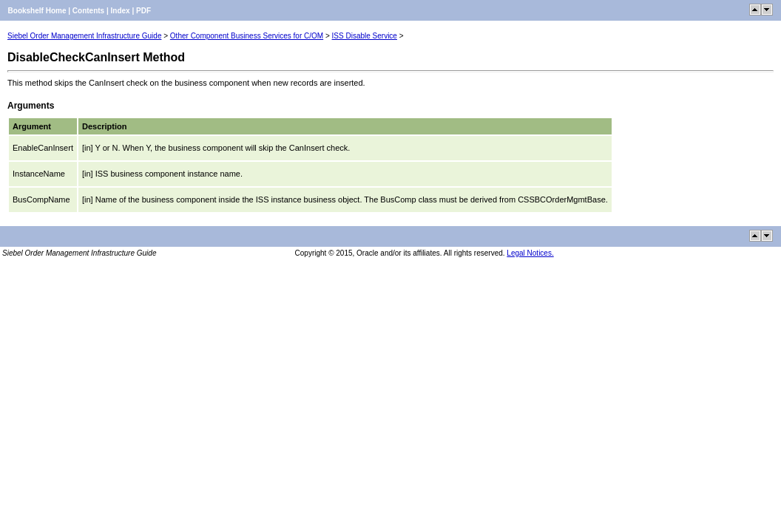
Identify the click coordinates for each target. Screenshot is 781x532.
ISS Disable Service (365, 36)
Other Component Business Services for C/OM (247, 36)
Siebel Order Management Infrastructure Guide (84, 36)
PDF (143, 11)
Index (121, 11)
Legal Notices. (530, 253)
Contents (88, 11)
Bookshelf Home (37, 11)
